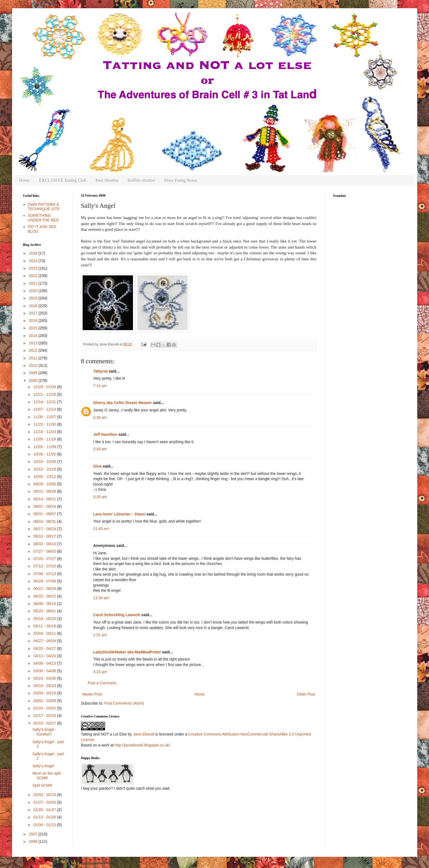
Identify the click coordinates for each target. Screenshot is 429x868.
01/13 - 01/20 (45, 817)
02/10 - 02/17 (45, 723)
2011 (34, 358)
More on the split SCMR (47, 776)
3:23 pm (100, 672)
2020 (34, 291)
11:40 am (101, 529)
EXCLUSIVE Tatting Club (63, 180)
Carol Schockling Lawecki (117, 615)
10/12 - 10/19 (45, 469)
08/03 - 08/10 (45, 544)
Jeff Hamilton (105, 434)
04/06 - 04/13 (45, 663)
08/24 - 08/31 (45, 521)
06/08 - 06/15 (45, 604)
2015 (34, 328)
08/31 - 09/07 (45, 514)
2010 (34, 365)
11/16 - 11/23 (45, 432)
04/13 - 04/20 (45, 656)
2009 (34, 373)
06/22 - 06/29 (45, 589)
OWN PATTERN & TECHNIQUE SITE (44, 207)
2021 (34, 283)
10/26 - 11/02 (45, 454)
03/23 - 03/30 (45, 678)
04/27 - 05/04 (45, 641)
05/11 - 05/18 (45, 626)
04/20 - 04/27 (45, 648)
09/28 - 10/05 (45, 484)
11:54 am (101, 598)
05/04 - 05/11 (45, 633)
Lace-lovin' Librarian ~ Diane (119, 514)
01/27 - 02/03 (45, 802)
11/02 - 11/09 (45, 447)
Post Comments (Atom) (124, 703)
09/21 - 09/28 (45, 491)
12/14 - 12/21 (45, 402)
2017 (34, 313)
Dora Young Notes (181, 180)
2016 (34, 321)
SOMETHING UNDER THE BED (43, 218)
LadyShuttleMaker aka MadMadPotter (127, 652)
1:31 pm (100, 635)
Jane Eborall (144, 734)
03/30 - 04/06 (45, 671)
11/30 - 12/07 (45, 417)
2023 (34, 268)
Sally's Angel (43, 766)
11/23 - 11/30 (45, 424)
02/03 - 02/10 (45, 795)
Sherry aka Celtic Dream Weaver (123, 403)
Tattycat (101, 371)
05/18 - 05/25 (45, 619)
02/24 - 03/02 (45, 708)
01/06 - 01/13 (45, 825)
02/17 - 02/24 (45, 716)
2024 (34, 261)
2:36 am (100, 417)
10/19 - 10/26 (45, 462)
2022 (34, 276)
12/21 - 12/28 (45, 394)
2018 (34, 306)
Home (24, 180)
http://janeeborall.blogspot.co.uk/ (142, 745)
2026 (34, 253)
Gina (98, 466)
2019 (34, 298)
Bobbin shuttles (141, 180)
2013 (34, 343)
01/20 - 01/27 (45, 810)
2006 (34, 841)
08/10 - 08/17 (45, 536)
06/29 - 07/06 (45, 581)
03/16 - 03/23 (45, 686)
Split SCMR (42, 785)
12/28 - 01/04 (45, 387)
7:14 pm (100, 386)
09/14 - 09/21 (45, 499)
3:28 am (100, 497)
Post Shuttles (107, 180)
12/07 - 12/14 (45, 409)
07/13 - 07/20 (45, 566)
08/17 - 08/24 (45, 529)
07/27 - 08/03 (45, 551)
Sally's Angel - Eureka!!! (44, 732)
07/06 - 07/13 (45, 574)
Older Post (306, 694)
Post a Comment (102, 683)
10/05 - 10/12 (45, 477)
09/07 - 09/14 (45, 506)
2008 (34, 380)
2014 (34, 336)
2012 (34, 350)
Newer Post (92, 694)
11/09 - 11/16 (45, 439)
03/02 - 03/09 (45, 701)
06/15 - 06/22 (45, 596)
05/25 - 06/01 (45, 611)
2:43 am (100, 449)
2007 (34, 834)
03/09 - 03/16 (45, 693)
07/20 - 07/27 (45, 559)
